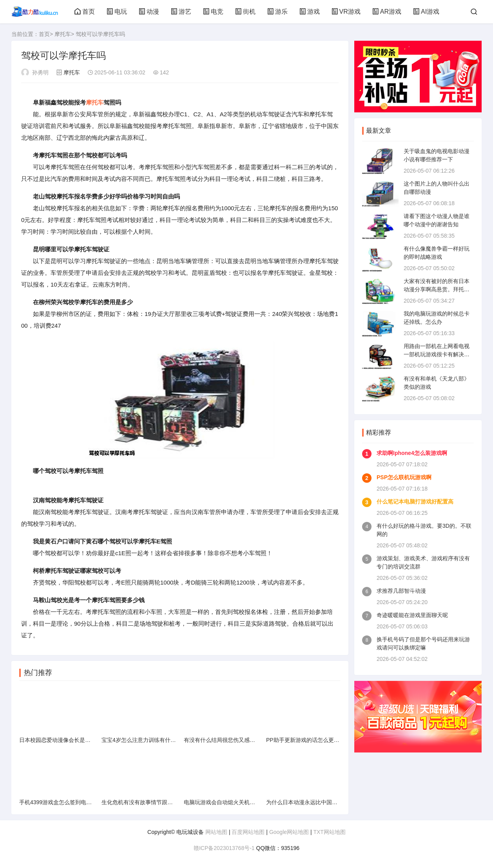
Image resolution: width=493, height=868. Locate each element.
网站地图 (216, 832)
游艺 (181, 12)
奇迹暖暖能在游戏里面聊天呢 (412, 615)
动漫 (149, 12)
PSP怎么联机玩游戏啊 (404, 477)
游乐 (277, 12)
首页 (85, 12)
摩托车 (63, 34)
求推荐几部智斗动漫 (401, 591)
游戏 (310, 12)
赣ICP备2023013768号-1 (224, 848)
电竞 (213, 12)
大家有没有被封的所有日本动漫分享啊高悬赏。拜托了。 (437, 289)
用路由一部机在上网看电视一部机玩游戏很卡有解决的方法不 (437, 354)
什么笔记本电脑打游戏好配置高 (415, 502)
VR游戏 (346, 12)
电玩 (117, 12)
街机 (245, 12)
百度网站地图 (248, 832)
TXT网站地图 (329, 832)
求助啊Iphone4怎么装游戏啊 (412, 453)
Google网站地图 (289, 832)
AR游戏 (387, 12)
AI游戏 (426, 12)
